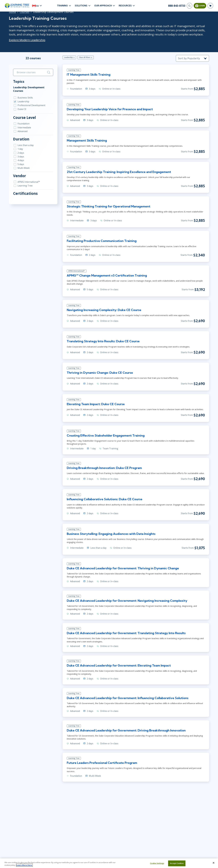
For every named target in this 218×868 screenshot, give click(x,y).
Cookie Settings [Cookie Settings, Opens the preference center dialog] (157, 863)
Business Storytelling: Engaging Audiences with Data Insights (111, 534)
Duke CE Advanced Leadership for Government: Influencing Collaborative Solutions (128, 698)
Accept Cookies (177, 863)
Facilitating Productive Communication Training (102, 241)
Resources (125, 6)
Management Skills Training (87, 140)
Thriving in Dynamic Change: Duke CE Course (100, 373)
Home (12, 12)
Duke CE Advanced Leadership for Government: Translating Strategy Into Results (126, 633)
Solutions (81, 6)
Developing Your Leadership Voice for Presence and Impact (110, 109)
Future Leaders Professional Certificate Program (102, 763)
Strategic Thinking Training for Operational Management (109, 206)
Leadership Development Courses (29, 89)
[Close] (214, 863)
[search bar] (33, 72)
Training (62, 6)
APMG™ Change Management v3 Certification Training (107, 275)
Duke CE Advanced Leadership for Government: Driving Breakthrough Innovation (126, 730)
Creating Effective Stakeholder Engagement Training (106, 435)
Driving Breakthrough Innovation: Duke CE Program (104, 468)
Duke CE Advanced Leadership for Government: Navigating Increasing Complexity (127, 601)
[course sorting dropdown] (192, 58)
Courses (25, 12)
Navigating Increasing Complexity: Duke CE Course (104, 310)
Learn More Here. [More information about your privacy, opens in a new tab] (24, 865)
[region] (109, 863)
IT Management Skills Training (89, 75)
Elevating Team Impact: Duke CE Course (96, 404)
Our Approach (103, 6)
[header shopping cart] (210, 6)
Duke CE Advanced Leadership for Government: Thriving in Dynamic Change (123, 568)
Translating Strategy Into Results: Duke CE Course (103, 341)
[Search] (189, 6)
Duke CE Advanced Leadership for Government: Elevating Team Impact (119, 665)
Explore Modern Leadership (27, 40)
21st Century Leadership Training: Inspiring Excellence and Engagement (119, 172)
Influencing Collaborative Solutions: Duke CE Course (105, 499)
